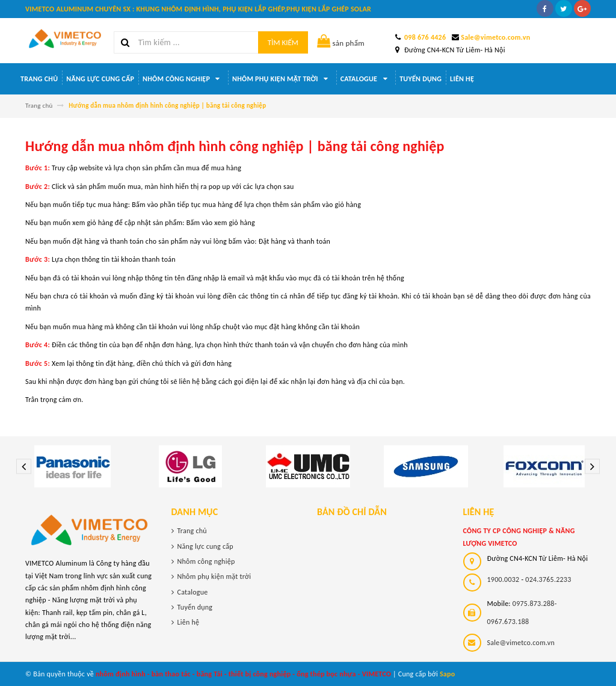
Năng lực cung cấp (100, 79)
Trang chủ (39, 79)
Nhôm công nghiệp (183, 79)
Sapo (448, 674)
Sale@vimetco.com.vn (495, 37)
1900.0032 (504, 579)
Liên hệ (462, 79)
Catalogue (366, 79)
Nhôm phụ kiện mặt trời (282, 79)
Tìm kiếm (283, 42)
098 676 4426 (425, 37)
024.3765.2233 (548, 579)
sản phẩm (341, 43)
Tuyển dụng (420, 79)
